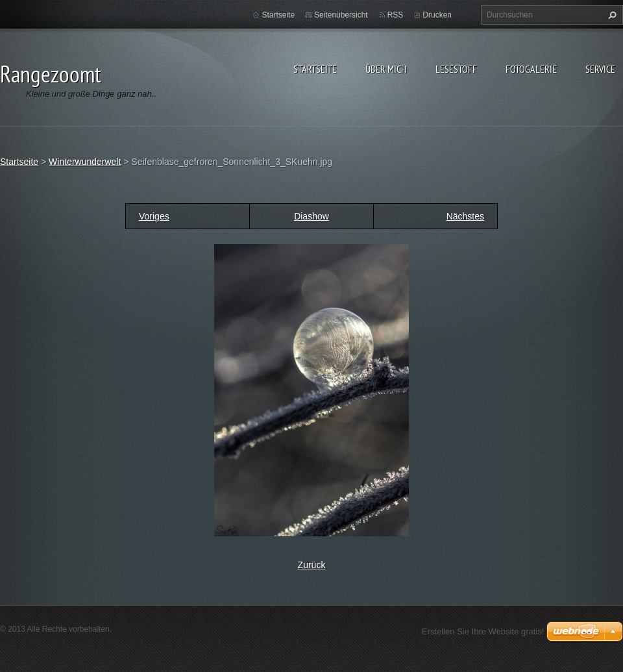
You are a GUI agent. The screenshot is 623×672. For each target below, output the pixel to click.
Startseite (315, 69)
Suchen (611, 15)
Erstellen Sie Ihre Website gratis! (483, 631)
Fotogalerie (531, 69)
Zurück (312, 565)
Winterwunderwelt (85, 162)
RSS (396, 15)
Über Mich (386, 69)
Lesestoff (456, 69)
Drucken (437, 15)
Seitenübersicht (341, 15)
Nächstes (465, 216)
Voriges (154, 216)
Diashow (311, 216)
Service (600, 69)
